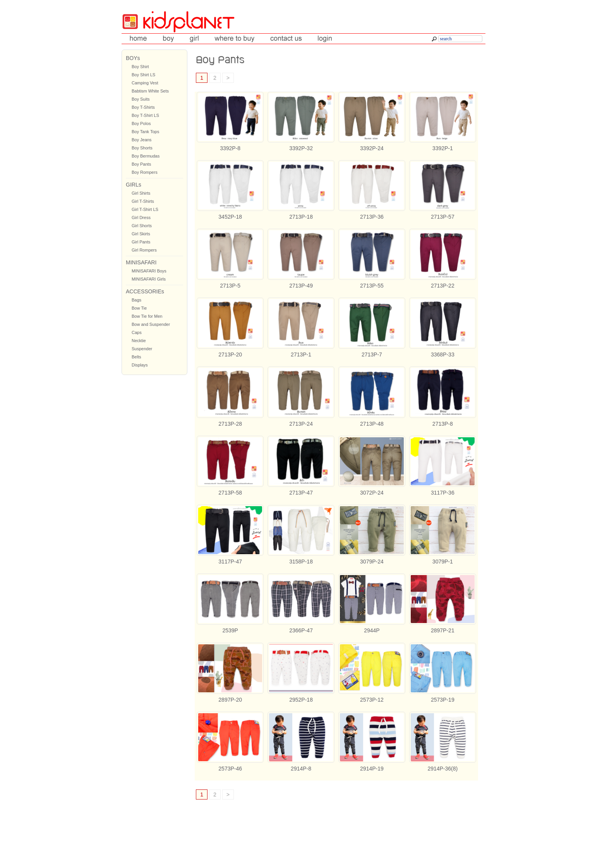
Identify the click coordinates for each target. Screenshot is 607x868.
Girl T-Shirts (143, 201)
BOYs (133, 58)
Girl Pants (141, 242)
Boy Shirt (140, 67)
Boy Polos (141, 123)
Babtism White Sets (150, 91)
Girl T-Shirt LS (145, 209)
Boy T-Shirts (143, 107)
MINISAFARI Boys (149, 271)
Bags (136, 300)
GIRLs (134, 185)
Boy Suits (141, 99)
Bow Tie (139, 308)
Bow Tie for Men (147, 316)
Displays (140, 365)
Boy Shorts (142, 148)
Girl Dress (141, 217)
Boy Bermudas (146, 156)
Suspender (142, 349)
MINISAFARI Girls (149, 279)
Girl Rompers (144, 250)
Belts (136, 357)
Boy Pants (141, 164)
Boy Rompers (145, 172)
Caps (137, 332)
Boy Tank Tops (145, 132)
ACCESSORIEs (145, 291)
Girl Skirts (141, 234)
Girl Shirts (141, 193)
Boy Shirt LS (143, 75)
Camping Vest (145, 83)
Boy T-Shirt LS (145, 115)
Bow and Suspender (151, 324)
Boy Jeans (141, 140)
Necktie (139, 341)
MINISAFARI (141, 262)
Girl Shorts (142, 226)
